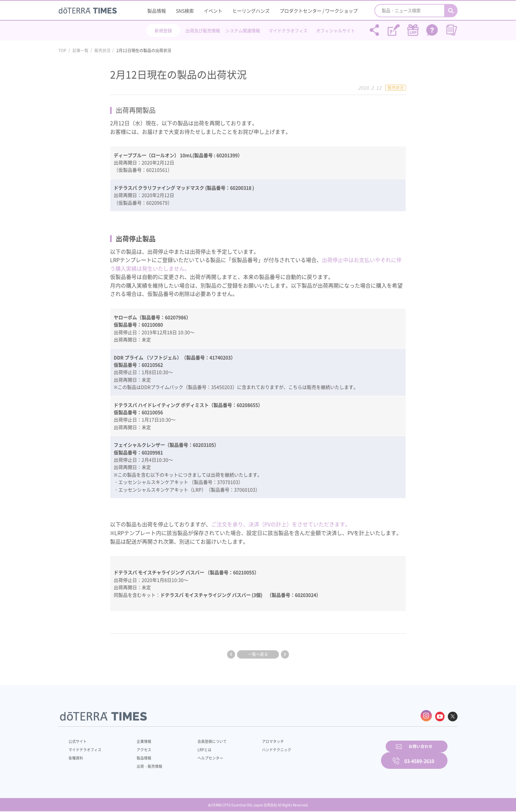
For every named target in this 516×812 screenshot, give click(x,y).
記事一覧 (80, 50)
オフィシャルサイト (336, 30)
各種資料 (76, 756)
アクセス (139, 748)
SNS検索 (185, 11)
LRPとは (194, 748)
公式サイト (78, 740)
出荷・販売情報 (145, 765)
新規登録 (163, 30)
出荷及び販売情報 (203, 30)
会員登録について (202, 740)
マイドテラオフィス (288, 30)
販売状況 (102, 50)
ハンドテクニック (261, 748)
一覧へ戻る (258, 654)
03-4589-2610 (419, 755)
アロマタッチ (257, 740)
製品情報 (157, 11)
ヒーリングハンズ (251, 11)
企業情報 (139, 740)
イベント (213, 11)
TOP (63, 50)
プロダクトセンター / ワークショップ (319, 11)
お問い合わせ (343, 755)
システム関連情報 (243, 30)
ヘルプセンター (200, 756)
